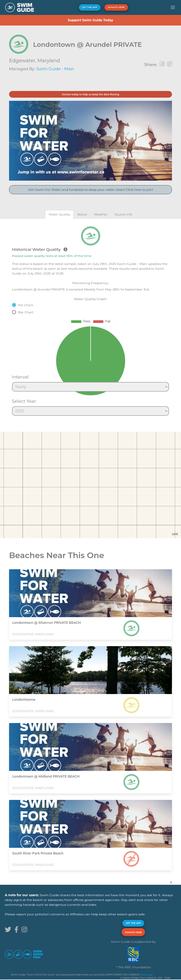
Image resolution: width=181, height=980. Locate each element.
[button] (173, 7)
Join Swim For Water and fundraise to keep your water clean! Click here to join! (91, 190)
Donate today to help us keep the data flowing (90, 94)
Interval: (21, 377)
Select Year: (24, 401)
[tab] (59, 214)
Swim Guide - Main (55, 69)
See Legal (147, 975)
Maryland (49, 61)
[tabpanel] (90, 319)
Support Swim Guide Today (90, 20)
